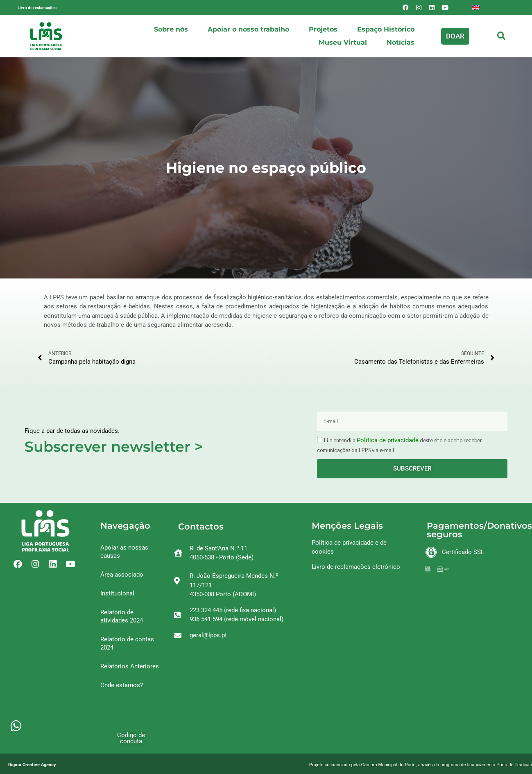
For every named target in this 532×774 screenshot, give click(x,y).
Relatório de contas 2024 (127, 643)
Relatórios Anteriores (130, 666)
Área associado (122, 575)
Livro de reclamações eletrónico (356, 567)
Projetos (323, 29)
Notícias (401, 42)
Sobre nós (171, 29)
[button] (455, 36)
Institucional (117, 593)
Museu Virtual (343, 42)
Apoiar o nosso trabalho (248, 29)
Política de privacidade (388, 440)
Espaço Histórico (386, 29)
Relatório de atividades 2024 (122, 616)
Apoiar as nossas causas (124, 552)
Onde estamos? (122, 685)
